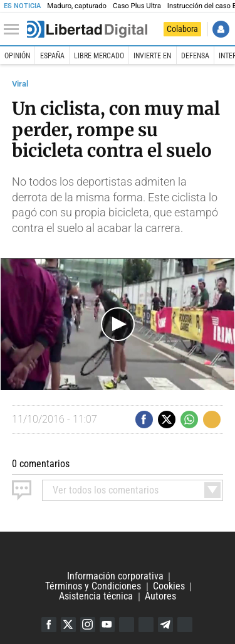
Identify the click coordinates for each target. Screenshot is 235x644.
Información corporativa (115, 577)
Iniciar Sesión (221, 29)
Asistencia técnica (96, 597)
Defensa (195, 56)
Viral (20, 84)
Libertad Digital (118, 552)
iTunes (185, 625)
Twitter (68, 625)
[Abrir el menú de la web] (14, 29)
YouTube (107, 625)
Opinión (17, 56)
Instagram (88, 625)
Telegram (165, 625)
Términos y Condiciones (93, 587)
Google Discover (127, 625)
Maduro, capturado (77, 6)
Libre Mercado (99, 56)
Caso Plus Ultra (137, 6)
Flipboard (146, 625)
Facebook (49, 625)
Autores (160, 597)
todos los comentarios (106, 490)
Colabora (182, 29)
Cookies (169, 587)
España (52, 56)
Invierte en (152, 56)
